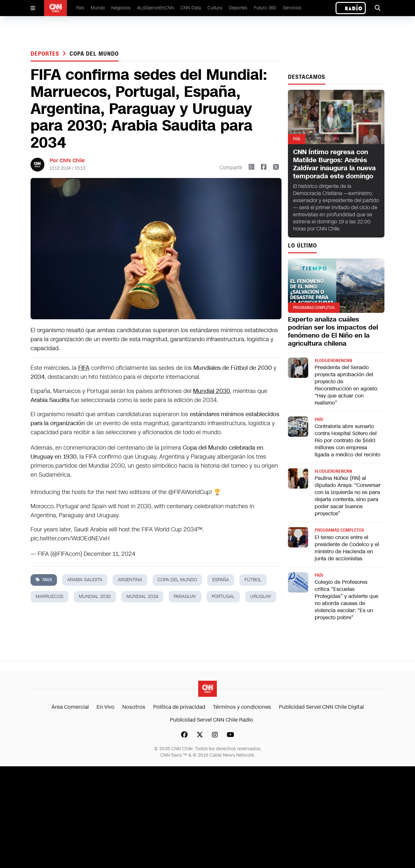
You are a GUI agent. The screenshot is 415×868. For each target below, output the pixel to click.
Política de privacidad (179, 707)
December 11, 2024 (109, 554)
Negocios (121, 8)
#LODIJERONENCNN (333, 361)
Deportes (238, 8)
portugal (223, 597)
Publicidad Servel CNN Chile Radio (212, 720)
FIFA (84, 368)
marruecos (50, 597)
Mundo (98, 8)
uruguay (261, 597)
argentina (130, 580)
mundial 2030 (95, 597)
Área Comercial (70, 707)
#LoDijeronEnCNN (156, 8)
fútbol (253, 580)
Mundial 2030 (212, 391)
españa (221, 580)
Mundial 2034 (142, 597)
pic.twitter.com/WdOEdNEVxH (70, 538)
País (80, 8)
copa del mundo (94, 54)
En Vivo (106, 707)
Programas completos (339, 530)
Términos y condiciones (242, 707)
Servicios (292, 8)
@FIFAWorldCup (189, 492)
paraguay (185, 597)
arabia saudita (85, 580)
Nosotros (134, 707)
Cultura (215, 8)
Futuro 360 (265, 8)
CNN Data (191, 8)
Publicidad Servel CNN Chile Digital (321, 707)
